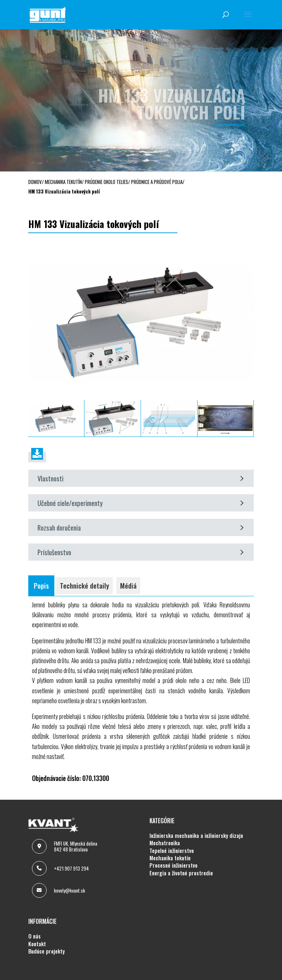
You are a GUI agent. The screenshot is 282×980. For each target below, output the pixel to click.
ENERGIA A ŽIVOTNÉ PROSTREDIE (181, 873)
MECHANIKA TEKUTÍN (170, 858)
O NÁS (35, 936)
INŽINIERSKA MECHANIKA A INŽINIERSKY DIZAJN (196, 836)
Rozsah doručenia (140, 527)
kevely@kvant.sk (70, 890)
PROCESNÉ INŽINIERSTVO (173, 865)
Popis (41, 585)
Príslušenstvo (140, 552)
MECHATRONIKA (165, 843)
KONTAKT (37, 944)
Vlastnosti (140, 478)
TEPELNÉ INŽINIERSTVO (172, 851)
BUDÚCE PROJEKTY (46, 951)
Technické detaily (84, 585)
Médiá (128, 585)
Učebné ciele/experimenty (140, 503)
